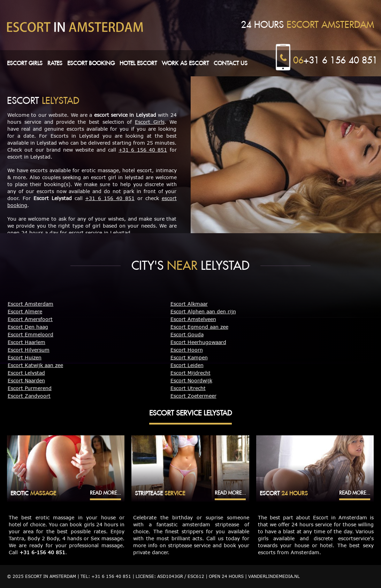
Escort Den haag (28, 327)
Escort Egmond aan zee (199, 327)
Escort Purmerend (30, 388)
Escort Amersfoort (30, 319)
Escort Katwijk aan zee (35, 365)
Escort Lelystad (26, 373)
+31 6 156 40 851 (335, 60)
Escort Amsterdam (31, 304)
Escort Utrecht (188, 388)
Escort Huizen (25, 357)
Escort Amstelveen (193, 319)
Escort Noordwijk (191, 380)
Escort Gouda (187, 334)
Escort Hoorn (187, 350)
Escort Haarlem (26, 342)
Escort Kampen (189, 357)
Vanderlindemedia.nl (274, 576)
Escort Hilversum (29, 350)
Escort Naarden (26, 380)
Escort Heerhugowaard (198, 342)
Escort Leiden (187, 365)
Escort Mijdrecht (190, 373)
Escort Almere (25, 311)
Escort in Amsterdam (51, 576)
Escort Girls (150, 122)
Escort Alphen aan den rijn (203, 311)
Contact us (231, 63)
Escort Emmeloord (31, 334)
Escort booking (91, 63)
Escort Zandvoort (29, 396)
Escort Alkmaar (189, 304)
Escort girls (25, 63)
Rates (55, 63)
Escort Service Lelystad (190, 413)
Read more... (105, 493)
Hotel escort (138, 63)
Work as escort (185, 63)
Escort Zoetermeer (193, 396)
